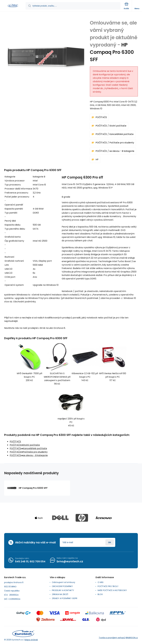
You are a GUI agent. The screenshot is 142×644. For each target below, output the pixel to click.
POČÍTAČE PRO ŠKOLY (108, 586)
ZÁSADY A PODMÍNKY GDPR (65, 598)
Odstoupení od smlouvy (64, 582)
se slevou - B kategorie (122, 151)
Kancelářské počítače (121, 134)
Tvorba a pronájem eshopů (112, 638)
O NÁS (101, 582)
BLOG (100, 594)
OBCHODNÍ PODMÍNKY (62, 586)
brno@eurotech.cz (70, 561)
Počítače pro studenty (122, 143)
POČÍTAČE (101, 117)
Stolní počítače (118, 126)
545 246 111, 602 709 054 (30, 561)
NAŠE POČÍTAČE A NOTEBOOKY (112, 590)
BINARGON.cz (132, 638)
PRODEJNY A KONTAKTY (63, 590)
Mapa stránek (31, 640)
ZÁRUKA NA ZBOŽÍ (60, 594)
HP (97, 159)
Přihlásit (110, 542)
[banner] (13, 6)
